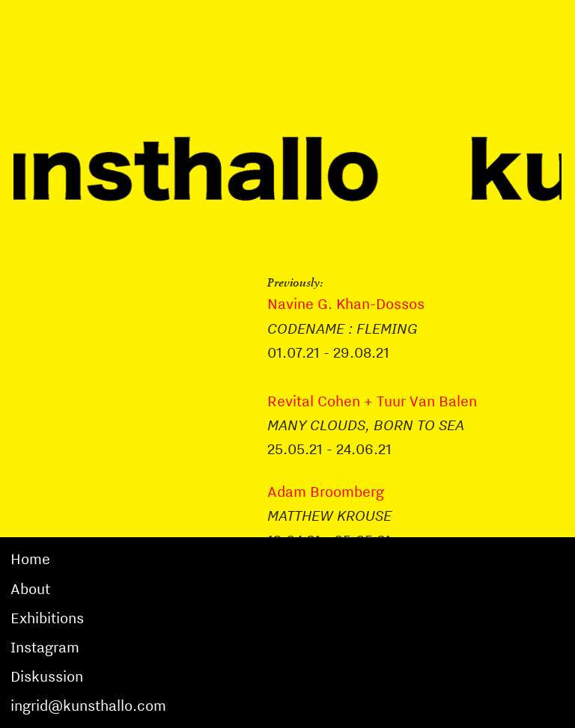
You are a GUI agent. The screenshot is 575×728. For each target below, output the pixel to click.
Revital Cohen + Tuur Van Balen (372, 401)
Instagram (45, 647)
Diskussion (47, 676)
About (30, 589)
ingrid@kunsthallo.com (88, 706)
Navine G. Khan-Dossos (346, 304)
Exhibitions (47, 618)
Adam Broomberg (326, 492)
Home (30, 559)
